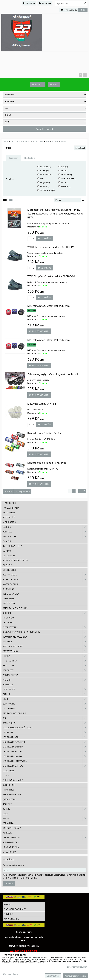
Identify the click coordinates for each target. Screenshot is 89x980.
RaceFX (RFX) (45, 723)
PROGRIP (45, 680)
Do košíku (44, 238)
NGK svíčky (8, 618)
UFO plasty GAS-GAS (45, 766)
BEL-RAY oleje (45, 575)
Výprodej (7, 833)
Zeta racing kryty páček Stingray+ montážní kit (54, 374)
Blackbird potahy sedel (15, 560)
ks (31, 239)
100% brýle (9, 771)
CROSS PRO (8, 622)
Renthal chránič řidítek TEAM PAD (47, 463)
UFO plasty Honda (45, 756)
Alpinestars (9, 522)
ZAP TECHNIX (45, 708)
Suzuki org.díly (11, 842)
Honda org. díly (11, 847)
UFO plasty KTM (45, 737)
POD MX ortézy (11, 675)
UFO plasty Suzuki (45, 751)
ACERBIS (45, 527)
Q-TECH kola (9, 799)
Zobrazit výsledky (44, 129)
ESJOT (5, 814)
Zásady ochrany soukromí (77, 967)
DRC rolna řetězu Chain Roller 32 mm (49, 306)
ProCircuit (45, 665)
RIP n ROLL (8, 685)
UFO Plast (45, 732)
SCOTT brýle (9, 517)
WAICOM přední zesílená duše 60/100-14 (51, 276)
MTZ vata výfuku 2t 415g (42, 404)
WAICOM (7, 541)
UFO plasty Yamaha (45, 747)
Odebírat (9, 883)
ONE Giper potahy (12, 828)
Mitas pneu (9, 790)
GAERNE (45, 694)
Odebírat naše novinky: (14, 865)
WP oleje (7, 565)
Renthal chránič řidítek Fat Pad (45, 433)
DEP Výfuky (8, 823)
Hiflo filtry (9, 603)
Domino (7, 551)
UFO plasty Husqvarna (45, 761)
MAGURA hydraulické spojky (45, 728)
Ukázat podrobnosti (10, 974)
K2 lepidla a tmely (12, 546)
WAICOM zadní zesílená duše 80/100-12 (51, 247)
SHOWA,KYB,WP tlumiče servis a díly (45, 632)
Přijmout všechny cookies (75, 976)
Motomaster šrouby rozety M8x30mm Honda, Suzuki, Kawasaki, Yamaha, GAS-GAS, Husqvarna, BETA (55, 214)
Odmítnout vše (53, 976)
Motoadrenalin (11, 508)
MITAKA (45, 656)
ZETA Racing (45, 704)
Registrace (45, 3)
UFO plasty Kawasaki (45, 742)
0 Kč (83, 10)
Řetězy (45, 809)
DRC (45, 718)
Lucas (6, 775)
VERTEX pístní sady (45, 646)
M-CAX (45, 818)
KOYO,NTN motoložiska (45, 637)
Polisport (45, 670)
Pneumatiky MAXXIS (13, 780)
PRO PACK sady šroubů (14, 713)
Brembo (45, 613)
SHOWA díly (8, 599)
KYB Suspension (45, 837)
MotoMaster (45, 536)
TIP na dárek (9, 503)
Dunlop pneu (9, 785)
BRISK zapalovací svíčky (15, 608)
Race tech (8, 804)
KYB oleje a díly (11, 594)
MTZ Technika (45, 661)
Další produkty (23, 492)
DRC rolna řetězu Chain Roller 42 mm (49, 340)
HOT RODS (45, 642)
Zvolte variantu (39, 331)
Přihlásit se (29, 3)
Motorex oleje (11, 584)
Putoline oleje (45, 579)
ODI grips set (10, 556)
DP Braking (8, 589)
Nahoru (8, 492)
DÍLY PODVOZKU (45, 627)
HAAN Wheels (10, 513)
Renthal (45, 532)
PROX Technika (45, 651)
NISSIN (45, 699)
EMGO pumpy (9, 852)
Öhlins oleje (9, 570)
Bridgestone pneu (12, 794)
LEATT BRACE (45, 689)
